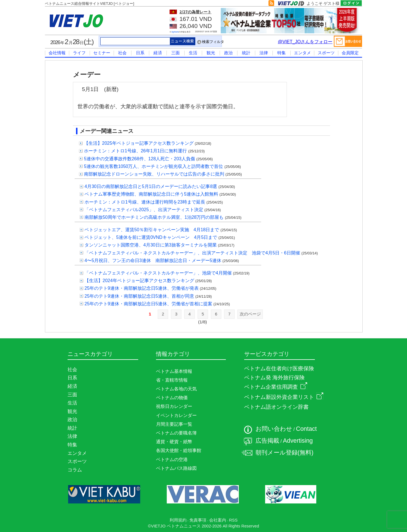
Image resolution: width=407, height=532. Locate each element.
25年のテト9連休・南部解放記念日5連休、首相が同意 (139, 296)
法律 (264, 53)
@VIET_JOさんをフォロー (305, 42)
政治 (228, 53)
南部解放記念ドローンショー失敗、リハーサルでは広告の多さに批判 (154, 174)
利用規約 (178, 520)
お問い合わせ (274, 429)
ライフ (79, 53)
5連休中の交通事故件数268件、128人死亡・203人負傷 (139, 159)
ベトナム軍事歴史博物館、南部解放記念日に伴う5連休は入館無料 (151, 194)
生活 (193, 53)
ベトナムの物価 (172, 398)
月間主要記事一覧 (174, 424)
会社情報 (57, 53)
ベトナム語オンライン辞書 (276, 407)
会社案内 (218, 520)
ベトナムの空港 (172, 459)
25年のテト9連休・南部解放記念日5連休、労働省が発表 (142, 288)
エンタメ (302, 53)
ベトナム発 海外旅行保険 (274, 378)
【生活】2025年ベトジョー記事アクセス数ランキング (139, 143)
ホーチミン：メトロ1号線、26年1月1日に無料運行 (136, 151)
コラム (75, 470)
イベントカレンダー (176, 415)
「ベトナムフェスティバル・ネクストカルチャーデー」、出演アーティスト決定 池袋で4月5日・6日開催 (192, 253)
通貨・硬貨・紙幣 (174, 442)
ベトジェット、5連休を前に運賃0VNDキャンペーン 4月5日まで (151, 237)
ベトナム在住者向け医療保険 (279, 368)
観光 (211, 53)
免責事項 (198, 520)
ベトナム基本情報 (174, 371)
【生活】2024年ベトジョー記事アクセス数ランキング (139, 281)
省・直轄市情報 (172, 380)
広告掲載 (267, 441)
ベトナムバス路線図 (176, 468)
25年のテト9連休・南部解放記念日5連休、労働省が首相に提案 (148, 304)
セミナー (102, 53)
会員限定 (350, 53)
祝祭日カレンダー (174, 406)
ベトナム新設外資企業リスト (284, 397)
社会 (122, 53)
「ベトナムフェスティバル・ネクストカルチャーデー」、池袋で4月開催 (158, 273)
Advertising (298, 441)
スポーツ (326, 53)
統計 (246, 53)
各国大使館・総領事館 (179, 450)
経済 (158, 53)
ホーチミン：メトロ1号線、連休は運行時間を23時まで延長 (145, 202)
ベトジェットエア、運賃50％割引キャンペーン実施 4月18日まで (152, 230)
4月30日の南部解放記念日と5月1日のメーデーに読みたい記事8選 (151, 186)
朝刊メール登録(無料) (284, 453)
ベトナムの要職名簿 (176, 433)
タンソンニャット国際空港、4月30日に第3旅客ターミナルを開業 (151, 245)
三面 (176, 53)
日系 (140, 53)
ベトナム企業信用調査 (276, 387)
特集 (282, 53)
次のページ (250, 314)
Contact (306, 429)
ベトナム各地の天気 (176, 389)
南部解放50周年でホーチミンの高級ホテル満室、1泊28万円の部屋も (154, 217)
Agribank (175, 32)
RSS (233, 520)
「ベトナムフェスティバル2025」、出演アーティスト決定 (144, 210)
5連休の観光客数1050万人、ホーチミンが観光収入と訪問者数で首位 (154, 166)
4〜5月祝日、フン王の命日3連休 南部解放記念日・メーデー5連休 (153, 260)
